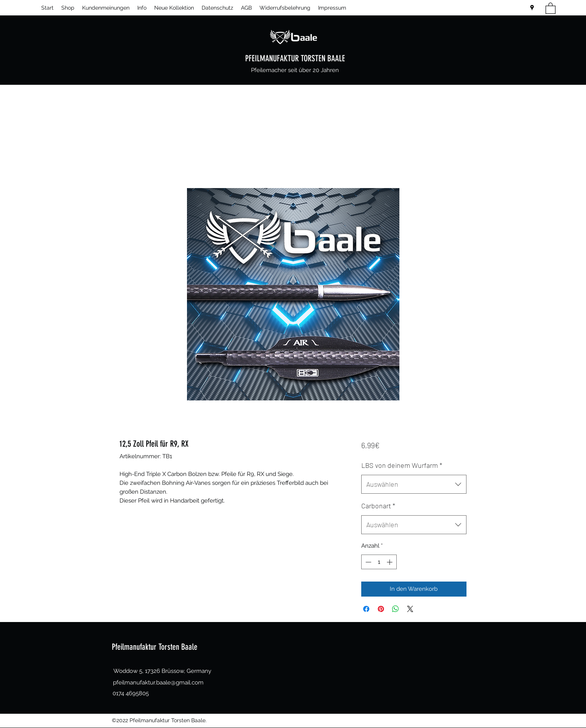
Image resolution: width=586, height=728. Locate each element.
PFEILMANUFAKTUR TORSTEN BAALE (295, 58)
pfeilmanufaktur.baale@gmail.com (158, 683)
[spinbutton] (379, 562)
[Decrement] (368, 562)
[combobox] (414, 484)
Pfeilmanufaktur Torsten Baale (155, 647)
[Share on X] (410, 609)
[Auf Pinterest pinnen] (381, 609)
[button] (551, 8)
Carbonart (378, 506)
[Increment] (390, 562)
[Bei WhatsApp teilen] (396, 609)
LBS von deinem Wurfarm (402, 465)
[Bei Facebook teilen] (366, 609)
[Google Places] (532, 8)
